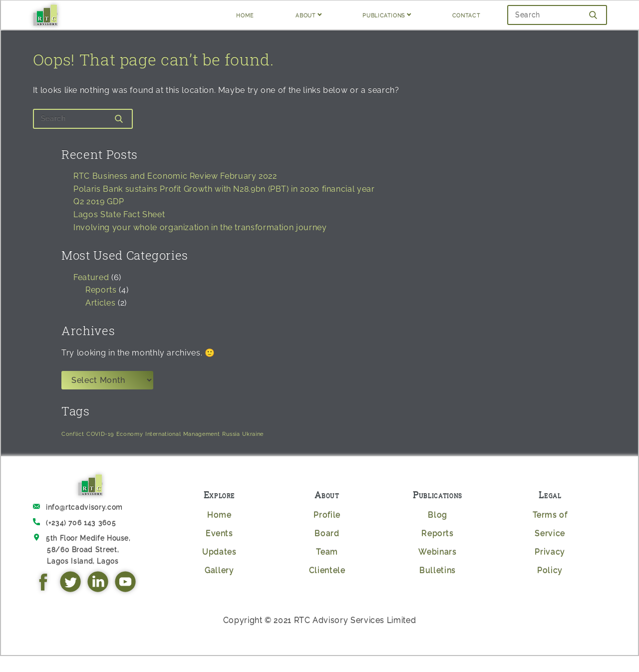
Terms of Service (550, 524)
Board (327, 533)
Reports (101, 290)
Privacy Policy (550, 561)
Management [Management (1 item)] (201, 434)
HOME (245, 15)
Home (219, 515)
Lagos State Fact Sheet (119, 214)
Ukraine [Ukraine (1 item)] (253, 434)
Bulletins (438, 570)
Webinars (437, 552)
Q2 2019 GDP (99, 201)
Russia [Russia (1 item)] (231, 434)
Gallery (219, 570)
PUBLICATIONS (384, 15)
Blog (438, 515)
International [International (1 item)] (163, 434)
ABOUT (306, 15)
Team (327, 552)
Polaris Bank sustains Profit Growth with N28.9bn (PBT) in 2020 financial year (224, 189)
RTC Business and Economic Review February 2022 (175, 176)
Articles (100, 303)
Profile (327, 515)
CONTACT (466, 15)
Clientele (327, 570)
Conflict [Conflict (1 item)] (73, 434)
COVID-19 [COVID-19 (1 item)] (100, 434)
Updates (219, 552)
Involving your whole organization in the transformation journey (200, 227)
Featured (91, 277)
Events (219, 533)
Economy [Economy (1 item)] (130, 434)
